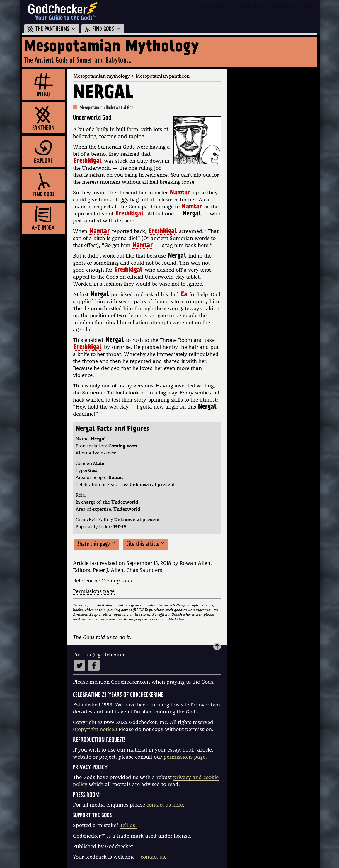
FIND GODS (103, 29)
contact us (153, 857)
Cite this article (146, 544)
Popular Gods (249, 6)
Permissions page (94, 591)
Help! (308, 6)
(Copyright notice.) (95, 729)
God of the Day (212, 6)
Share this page (97, 544)
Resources (283, 6)
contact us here (165, 805)
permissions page (184, 757)
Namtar (180, 193)
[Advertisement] (273, 157)
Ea (184, 295)
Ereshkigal (88, 162)
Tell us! (128, 825)
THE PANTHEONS (52, 29)
